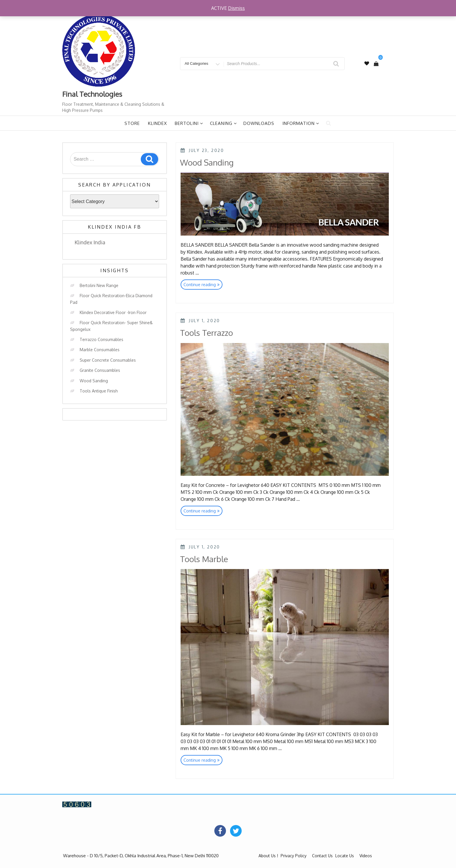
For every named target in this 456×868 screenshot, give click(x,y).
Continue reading (203, 285)
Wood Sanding (94, 381)
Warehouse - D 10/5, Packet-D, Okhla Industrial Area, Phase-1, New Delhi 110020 (141, 856)
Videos (366, 856)
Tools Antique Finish (99, 391)
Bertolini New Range (99, 285)
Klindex (157, 123)
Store (132, 123)
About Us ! (268, 856)
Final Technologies (92, 94)
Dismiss (236, 8)
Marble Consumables (100, 350)
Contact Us (322, 856)
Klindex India (90, 242)
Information (301, 123)
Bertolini (189, 123)
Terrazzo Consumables (101, 339)
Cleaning (223, 123)
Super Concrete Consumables (108, 360)
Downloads (259, 123)
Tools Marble (204, 559)
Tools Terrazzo (206, 333)
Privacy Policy (294, 856)
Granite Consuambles (100, 370)
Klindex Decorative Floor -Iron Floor (113, 312)
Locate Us (345, 856)
